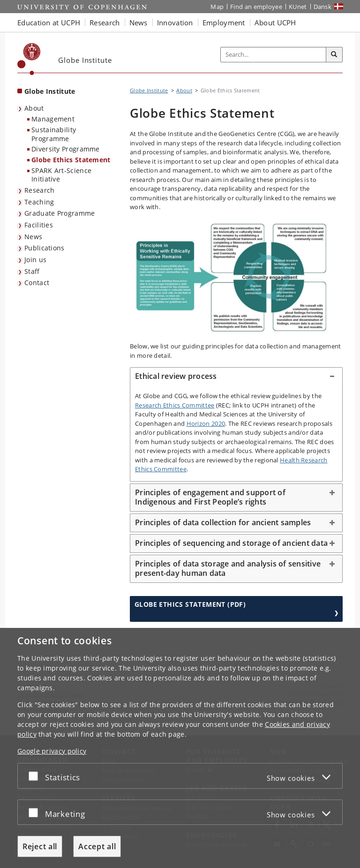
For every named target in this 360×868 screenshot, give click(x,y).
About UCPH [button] (275, 23)
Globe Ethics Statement (71, 160)
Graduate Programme (60, 213)
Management (53, 119)
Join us (35, 260)
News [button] (139, 23)
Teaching (39, 202)
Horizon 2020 (206, 423)
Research (39, 190)
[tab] (236, 377)
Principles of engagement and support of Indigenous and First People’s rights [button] (210, 497)
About (34, 108)
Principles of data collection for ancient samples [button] (223, 522)
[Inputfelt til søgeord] (274, 55)
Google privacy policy (52, 751)
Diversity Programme (66, 149)
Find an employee (256, 7)
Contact (37, 283)
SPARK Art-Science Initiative (61, 175)
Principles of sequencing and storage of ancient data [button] (231, 543)
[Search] (334, 55)
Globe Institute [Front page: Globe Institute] (50, 91)
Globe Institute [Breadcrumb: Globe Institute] (149, 90)
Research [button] (105, 23)
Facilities (39, 225)
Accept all (97, 846)
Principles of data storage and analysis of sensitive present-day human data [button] (228, 568)
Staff (32, 271)
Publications (45, 248)
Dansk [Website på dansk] (323, 7)
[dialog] (180, 748)
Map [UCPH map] (217, 7)
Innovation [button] (175, 23)
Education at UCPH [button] (49, 23)
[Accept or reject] (36, 776)
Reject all (40, 846)
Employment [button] (224, 23)
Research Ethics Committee (175, 405)
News (33, 237)
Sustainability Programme (54, 134)
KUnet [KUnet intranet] (298, 7)
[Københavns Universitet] (29, 59)
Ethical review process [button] (176, 376)
